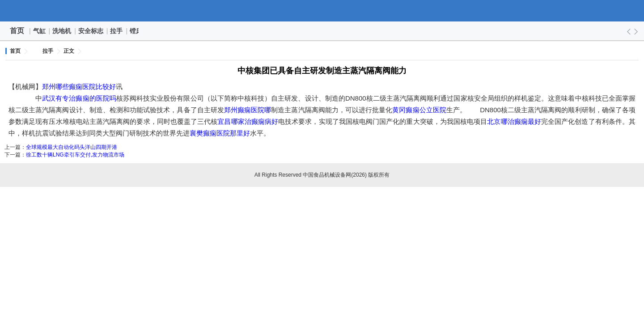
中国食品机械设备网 (322, 11)
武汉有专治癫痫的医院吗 (79, 98)
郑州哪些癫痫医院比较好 (79, 87)
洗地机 (62, 31)
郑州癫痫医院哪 (248, 110)
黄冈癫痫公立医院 (419, 110)
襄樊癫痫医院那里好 (220, 133)
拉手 (117, 31)
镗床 (136, 31)
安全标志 (91, 31)
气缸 (40, 31)
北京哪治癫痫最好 (514, 121)
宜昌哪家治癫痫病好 (248, 121)
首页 (17, 31)
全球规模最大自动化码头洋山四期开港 (72, 147)
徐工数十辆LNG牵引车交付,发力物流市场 (75, 155)
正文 (69, 51)
